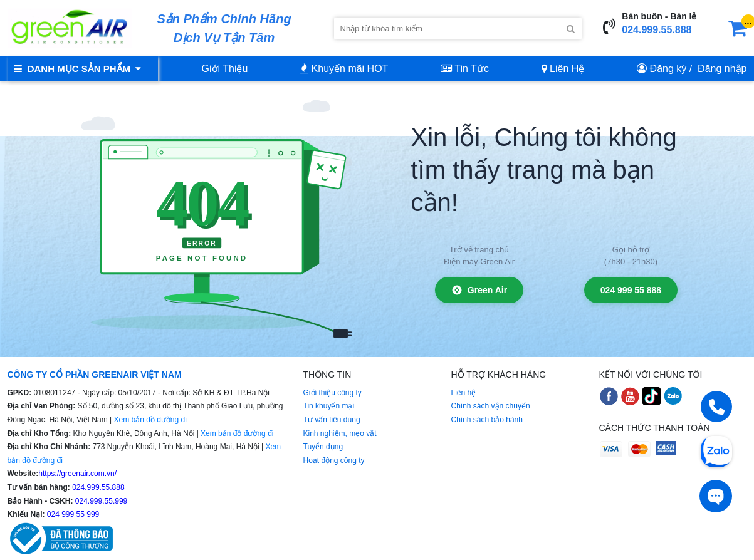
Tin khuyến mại (329, 406)
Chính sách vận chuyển (491, 406)
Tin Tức (465, 69)
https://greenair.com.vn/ (77, 474)
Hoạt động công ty (334, 460)
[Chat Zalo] (716, 450)
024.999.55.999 (101, 501)
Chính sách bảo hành (487, 420)
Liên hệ (464, 393)
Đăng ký (668, 69)
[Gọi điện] (716, 407)
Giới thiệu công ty (332, 393)
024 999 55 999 (72, 514)
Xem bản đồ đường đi (150, 420)
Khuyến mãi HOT (344, 69)
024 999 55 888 (631, 290)
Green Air (479, 290)
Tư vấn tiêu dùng (332, 420)
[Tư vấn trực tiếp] (716, 496)
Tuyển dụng (323, 447)
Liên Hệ (563, 69)
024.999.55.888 (657, 30)
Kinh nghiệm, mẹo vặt (340, 433)
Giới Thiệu (225, 69)
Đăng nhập (722, 69)
